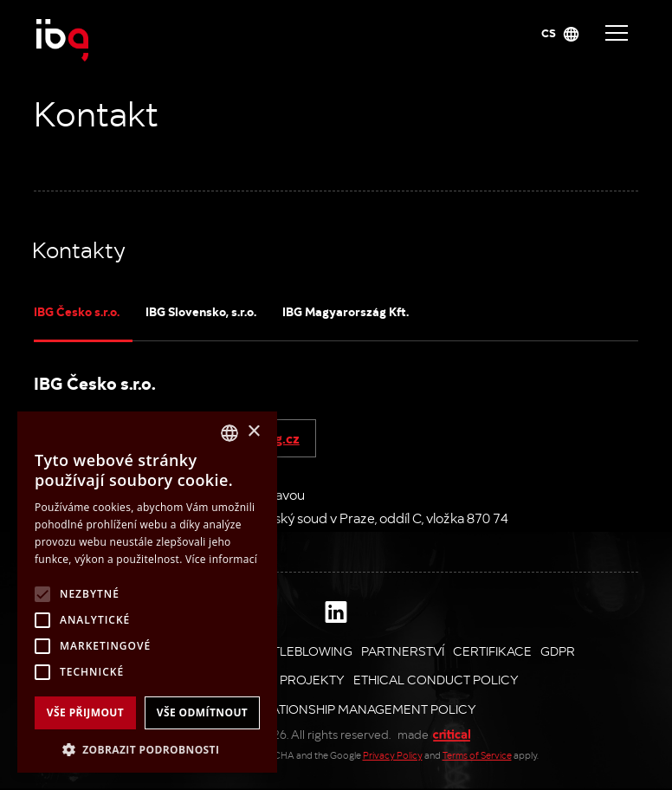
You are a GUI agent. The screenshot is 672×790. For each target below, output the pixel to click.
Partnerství (403, 651)
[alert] (147, 592)
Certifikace (492, 651)
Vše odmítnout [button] (202, 712)
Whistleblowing (297, 651)
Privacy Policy (393, 755)
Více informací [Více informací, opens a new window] (221, 559)
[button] (147, 748)
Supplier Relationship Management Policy (332, 709)
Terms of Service (477, 755)
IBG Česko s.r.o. (77, 311)
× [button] (253, 432)
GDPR (558, 651)
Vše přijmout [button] (85, 712)
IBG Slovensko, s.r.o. (201, 311)
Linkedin (336, 612)
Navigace (617, 33)
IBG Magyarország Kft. (346, 311)
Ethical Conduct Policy (436, 679)
